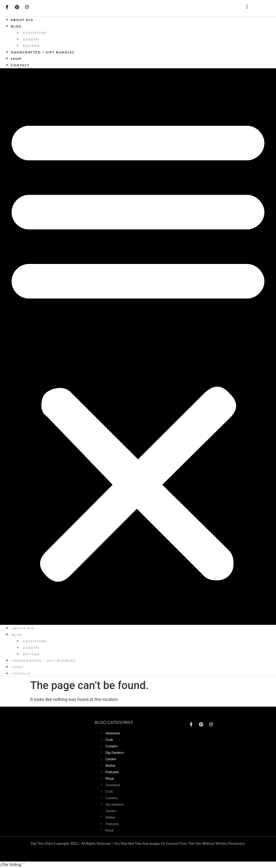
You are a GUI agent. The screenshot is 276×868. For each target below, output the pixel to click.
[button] (138, 347)
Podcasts (112, 772)
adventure (35, 33)
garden (31, 39)
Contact (20, 65)
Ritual (110, 779)
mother (31, 46)
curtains (111, 746)
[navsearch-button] (243, 8)
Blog (16, 26)
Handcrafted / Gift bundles (43, 52)
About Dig (22, 20)
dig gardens (114, 753)
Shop (16, 59)
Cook (109, 740)
